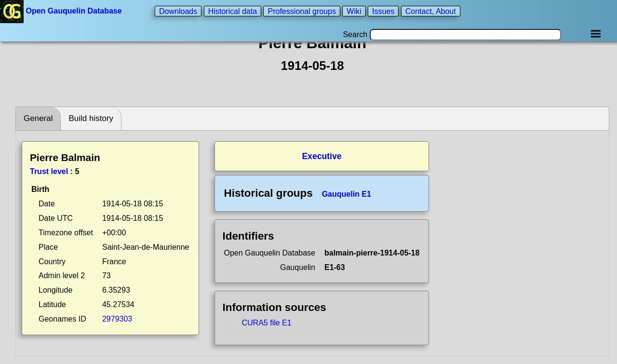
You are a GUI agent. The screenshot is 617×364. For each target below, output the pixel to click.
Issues (383, 11)
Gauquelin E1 (347, 194)
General (38, 118)
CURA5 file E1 (267, 323)
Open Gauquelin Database (62, 11)
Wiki (354, 11)
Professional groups (302, 11)
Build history (91, 118)
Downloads (178, 11)
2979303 (117, 319)
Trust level (49, 171)
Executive (322, 156)
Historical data (233, 11)
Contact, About (431, 11)
